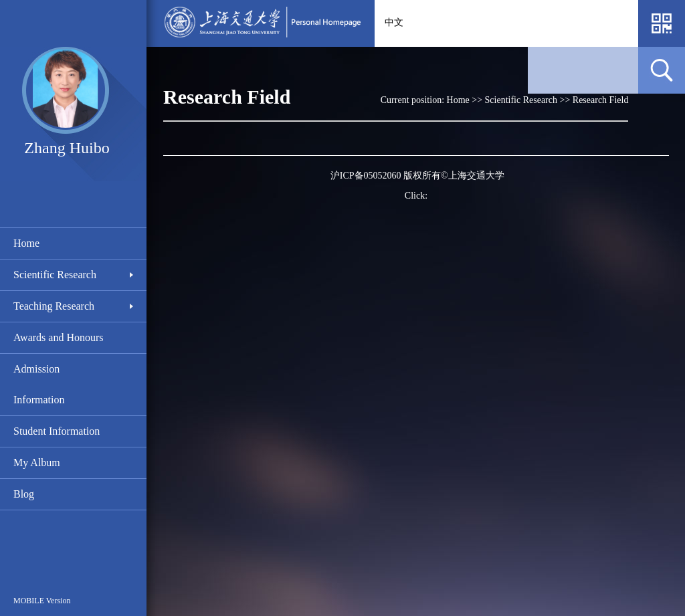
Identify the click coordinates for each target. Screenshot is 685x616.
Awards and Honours (59, 337)
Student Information (57, 431)
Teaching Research (54, 306)
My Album (37, 463)
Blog (24, 494)
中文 (394, 22)
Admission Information (39, 384)
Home (26, 243)
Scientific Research (55, 275)
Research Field (601, 100)
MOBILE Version (42, 601)
